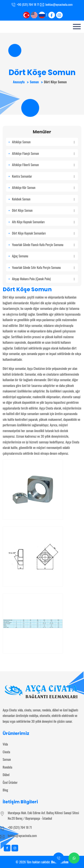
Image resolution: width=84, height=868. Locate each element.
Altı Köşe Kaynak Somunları (43, 222)
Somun (34, 82)
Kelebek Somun (43, 199)
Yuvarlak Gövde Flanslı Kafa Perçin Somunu (43, 245)
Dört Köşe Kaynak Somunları (43, 233)
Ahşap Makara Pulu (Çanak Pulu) (43, 279)
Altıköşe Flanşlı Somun (43, 153)
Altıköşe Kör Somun (43, 187)
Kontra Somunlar (43, 176)
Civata (6, 752)
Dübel (6, 775)
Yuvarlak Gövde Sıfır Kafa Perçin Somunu (43, 267)
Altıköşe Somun (43, 142)
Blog (5, 790)
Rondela (7, 767)
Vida (5, 744)
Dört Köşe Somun (43, 210)
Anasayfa (19, 82)
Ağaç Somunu (43, 256)
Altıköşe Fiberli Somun (43, 165)
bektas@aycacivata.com (59, 4)
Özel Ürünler (10, 782)
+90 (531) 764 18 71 (28, 4)
